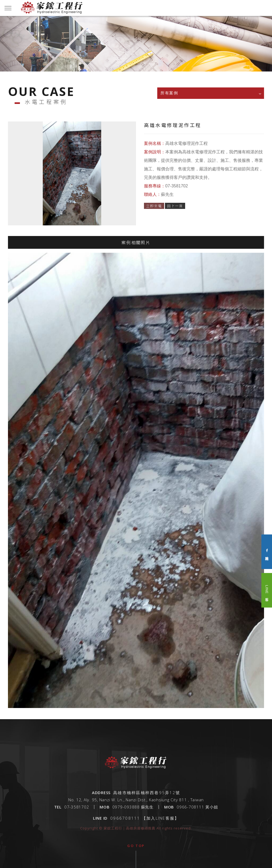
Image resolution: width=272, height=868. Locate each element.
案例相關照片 (136, 245)
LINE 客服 (267, 590)
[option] (136, 52)
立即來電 (154, 206)
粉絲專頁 (267, 552)
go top (136, 846)
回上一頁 (175, 206)
